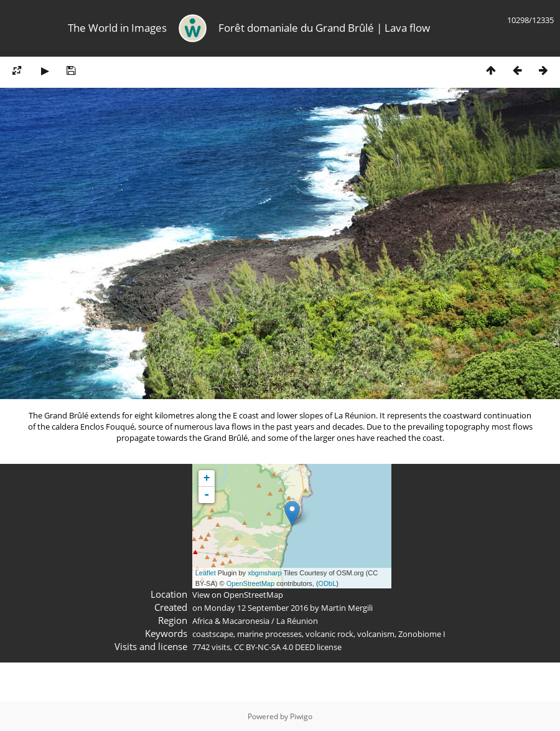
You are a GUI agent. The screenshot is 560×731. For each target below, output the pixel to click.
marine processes (269, 634)
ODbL (328, 583)
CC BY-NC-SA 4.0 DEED (274, 647)
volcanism (376, 634)
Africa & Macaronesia (231, 621)
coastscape (213, 634)
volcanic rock (329, 634)
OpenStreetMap (251, 583)
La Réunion (297, 621)
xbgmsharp (264, 573)
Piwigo (301, 716)
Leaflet (206, 573)
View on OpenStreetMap (238, 595)
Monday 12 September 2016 (256, 608)
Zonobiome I (422, 634)
